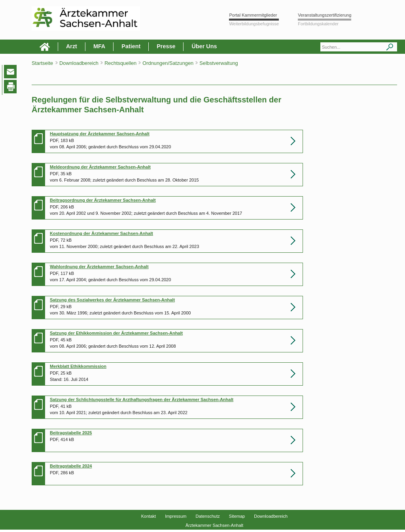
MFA (99, 46)
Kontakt (149, 516)
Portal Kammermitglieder (253, 15)
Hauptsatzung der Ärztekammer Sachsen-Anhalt (100, 134)
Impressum (176, 516)
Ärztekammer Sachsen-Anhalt (214, 525)
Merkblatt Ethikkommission (78, 366)
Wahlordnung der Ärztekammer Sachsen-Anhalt (99, 267)
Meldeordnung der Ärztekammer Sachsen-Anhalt (100, 167)
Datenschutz (208, 516)
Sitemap (237, 516)
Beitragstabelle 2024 (71, 466)
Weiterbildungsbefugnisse (254, 24)
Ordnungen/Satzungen (168, 63)
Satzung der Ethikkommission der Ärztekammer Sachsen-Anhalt (116, 333)
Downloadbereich (271, 516)
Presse (166, 46)
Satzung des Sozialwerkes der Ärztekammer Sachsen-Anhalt (112, 300)
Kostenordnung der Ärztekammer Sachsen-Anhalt (101, 233)
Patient (131, 46)
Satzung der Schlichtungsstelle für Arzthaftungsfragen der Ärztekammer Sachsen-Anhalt (142, 399)
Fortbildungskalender (318, 24)
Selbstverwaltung (219, 63)
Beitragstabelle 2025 (71, 433)
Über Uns (204, 46)
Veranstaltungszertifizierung (325, 15)
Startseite (42, 63)
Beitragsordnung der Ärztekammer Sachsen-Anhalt (103, 200)
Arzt (72, 46)
